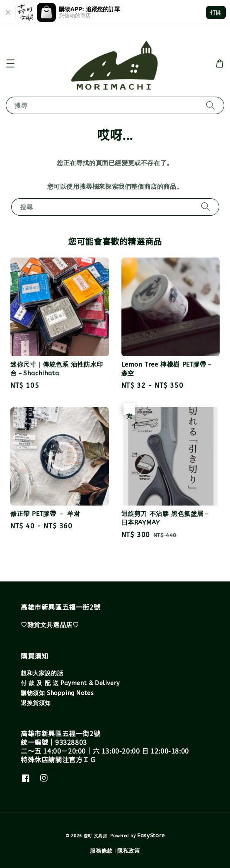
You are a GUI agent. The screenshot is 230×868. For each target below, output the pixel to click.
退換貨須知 (36, 703)
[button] (10, 63)
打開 (216, 12)
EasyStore (151, 835)
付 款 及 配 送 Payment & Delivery (70, 683)
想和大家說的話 (42, 673)
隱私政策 (129, 851)
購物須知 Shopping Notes (57, 693)
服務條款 (101, 851)
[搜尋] (211, 105)
